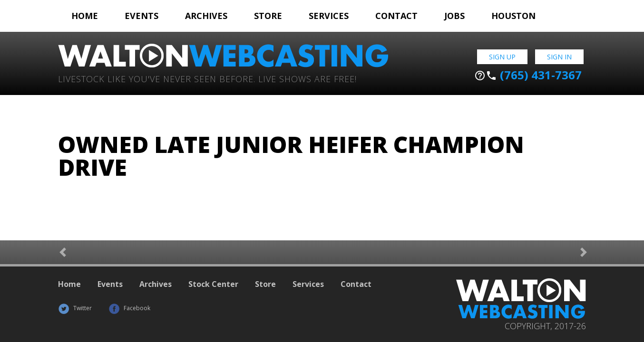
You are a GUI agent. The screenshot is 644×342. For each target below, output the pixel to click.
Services (329, 16)
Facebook (129, 308)
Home (85, 16)
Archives (206, 16)
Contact (396, 16)
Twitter (75, 308)
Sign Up (502, 57)
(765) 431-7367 (528, 75)
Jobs (454, 16)
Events (141, 16)
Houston (513, 16)
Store (268, 16)
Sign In (559, 57)
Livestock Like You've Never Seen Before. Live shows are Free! (207, 78)
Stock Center (213, 284)
